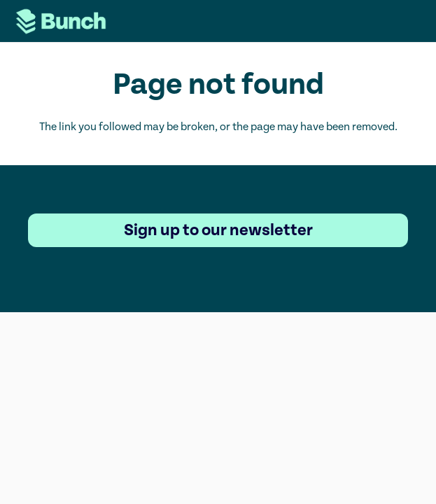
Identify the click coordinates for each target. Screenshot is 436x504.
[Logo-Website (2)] (61, 21)
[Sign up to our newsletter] (218, 230)
